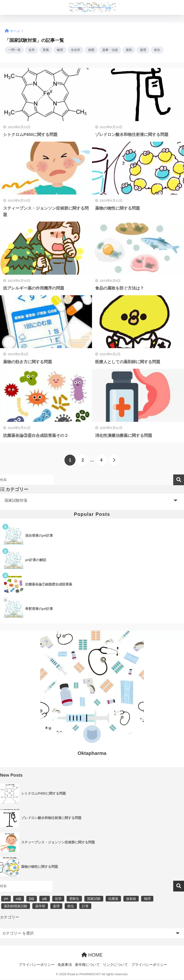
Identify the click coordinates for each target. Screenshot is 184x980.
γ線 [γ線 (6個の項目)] (44, 899)
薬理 (149, 50)
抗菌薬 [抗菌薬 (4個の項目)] (113, 899)
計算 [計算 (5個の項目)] (85, 907)
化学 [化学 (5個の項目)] (58, 899)
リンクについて (115, 965)
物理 (62, 50)
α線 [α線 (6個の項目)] (18, 899)
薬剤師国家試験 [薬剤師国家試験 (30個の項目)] (16, 907)
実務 (47, 50)
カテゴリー (10, 917)
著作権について (87, 965)
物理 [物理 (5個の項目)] (147, 899)
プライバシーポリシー (37, 965)
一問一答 (15, 50)
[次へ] (114, 461)
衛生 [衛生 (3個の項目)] (71, 907)
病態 (95, 50)
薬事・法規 (114, 50)
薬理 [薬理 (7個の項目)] (56, 907)
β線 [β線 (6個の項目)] (32, 899)
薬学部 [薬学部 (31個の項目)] (40, 907)
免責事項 (65, 965)
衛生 (163, 50)
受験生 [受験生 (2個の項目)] (74, 899)
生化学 (78, 50)
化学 (33, 50)
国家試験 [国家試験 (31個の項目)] (94, 899)
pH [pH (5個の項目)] (6, 899)
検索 (179, 480)
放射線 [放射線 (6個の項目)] (131, 899)
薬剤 (134, 50)
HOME (92, 955)
